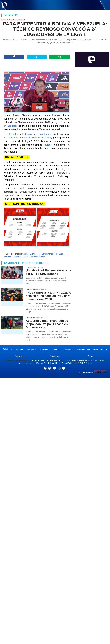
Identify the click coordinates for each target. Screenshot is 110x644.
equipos (48, 145)
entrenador (13, 134)
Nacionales (69, 350)
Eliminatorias (48, 254)
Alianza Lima (29, 138)
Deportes (19, 356)
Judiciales (44, 350)
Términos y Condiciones (94, 360)
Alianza (25, 254)
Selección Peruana (38, 257)
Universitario (45, 138)
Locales (56, 350)
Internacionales (83, 350)
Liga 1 (26, 257)
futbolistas (13, 138)
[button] (105, 6)
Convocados (35, 254)
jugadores (13, 126)
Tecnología (55, 356)
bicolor (29, 134)
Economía (32, 350)
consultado (44, 134)
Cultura (91, 356)
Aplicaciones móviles (74, 360)
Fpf (56, 254)
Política (19, 350)
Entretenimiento (100, 350)
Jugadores (17, 257)
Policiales (7, 349)
